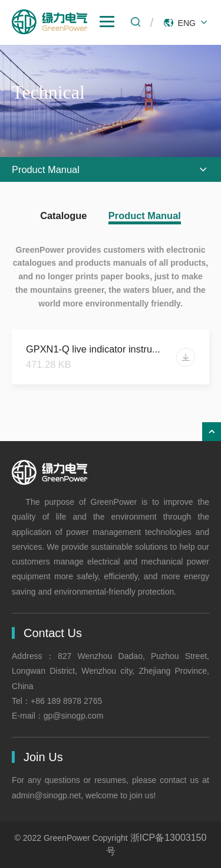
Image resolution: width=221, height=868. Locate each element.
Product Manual (145, 216)
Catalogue (63, 216)
